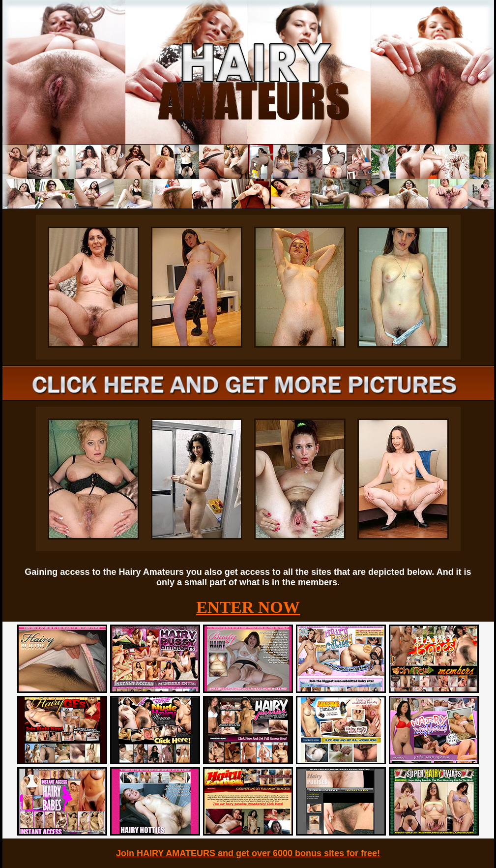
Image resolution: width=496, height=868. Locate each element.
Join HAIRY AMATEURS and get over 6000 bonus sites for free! (248, 853)
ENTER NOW (248, 607)
